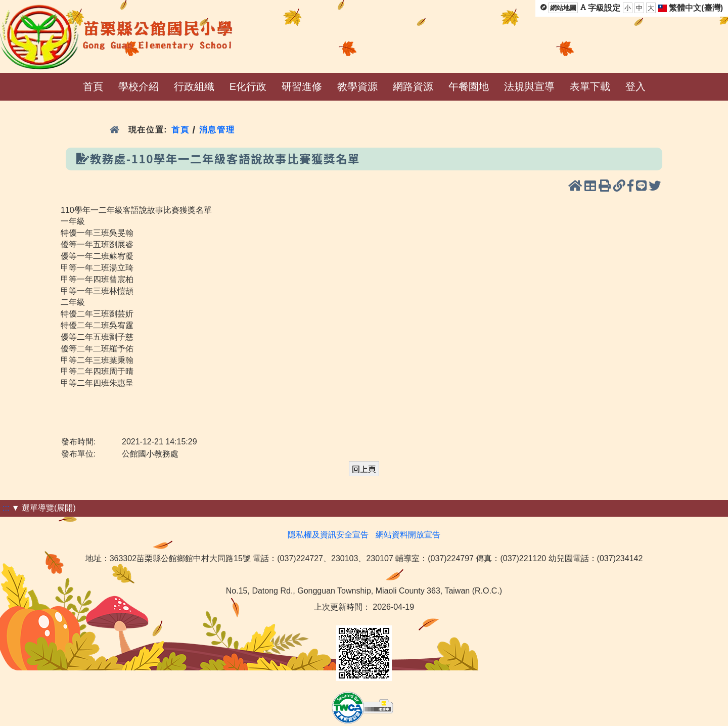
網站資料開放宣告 (408, 535)
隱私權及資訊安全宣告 (328, 535)
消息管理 (217, 130)
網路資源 (413, 86)
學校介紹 (139, 86)
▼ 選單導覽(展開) (44, 508)
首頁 (93, 86)
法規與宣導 (529, 86)
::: (6, 508)
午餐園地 (469, 86)
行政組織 (194, 86)
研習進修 (302, 86)
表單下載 (590, 86)
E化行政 (248, 86)
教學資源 (357, 86)
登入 (635, 86)
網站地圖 (563, 8)
